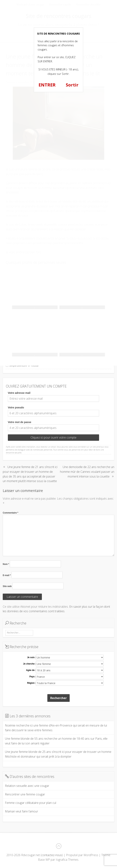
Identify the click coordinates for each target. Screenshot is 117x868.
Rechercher (58, 698)
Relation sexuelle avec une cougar (27, 786)
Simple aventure (18, 366)
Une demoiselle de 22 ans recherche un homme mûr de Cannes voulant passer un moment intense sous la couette (87, 472)
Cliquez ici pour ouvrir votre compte (53, 437)
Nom (6, 564)
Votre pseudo (16, 407)
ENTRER (47, 85)
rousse (35, 366)
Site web (7, 586)
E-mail (7, 575)
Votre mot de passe (20, 422)
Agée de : (31, 670)
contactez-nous (52, 855)
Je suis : (31, 657)
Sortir (72, 85)
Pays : (33, 677)
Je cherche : (29, 664)
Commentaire (11, 513)
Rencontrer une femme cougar (25, 794)
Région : (31, 683)
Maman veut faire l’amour (21, 811)
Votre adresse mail (19, 393)
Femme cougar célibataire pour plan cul (31, 803)
